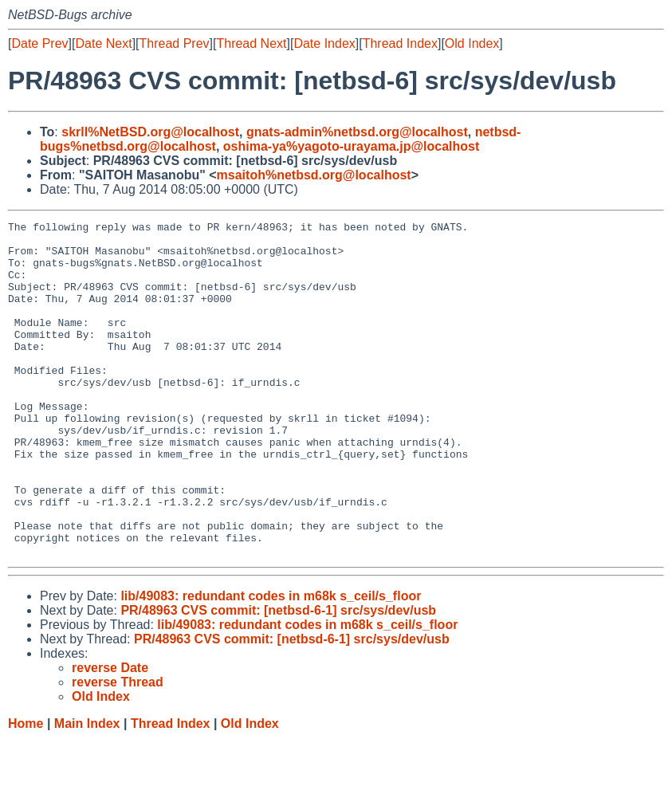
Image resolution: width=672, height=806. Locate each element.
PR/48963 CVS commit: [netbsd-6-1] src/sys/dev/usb (278, 677)
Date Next (103, 43)
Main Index (87, 790)
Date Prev (39, 43)
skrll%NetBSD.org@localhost (150, 132)
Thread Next (251, 43)
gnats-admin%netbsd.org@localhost (357, 132)
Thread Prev (175, 43)
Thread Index (400, 43)
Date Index (324, 43)
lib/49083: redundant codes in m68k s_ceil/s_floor (271, 663)
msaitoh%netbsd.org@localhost (314, 175)
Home (26, 790)
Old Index (472, 43)
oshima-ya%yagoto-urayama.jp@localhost (351, 146)
